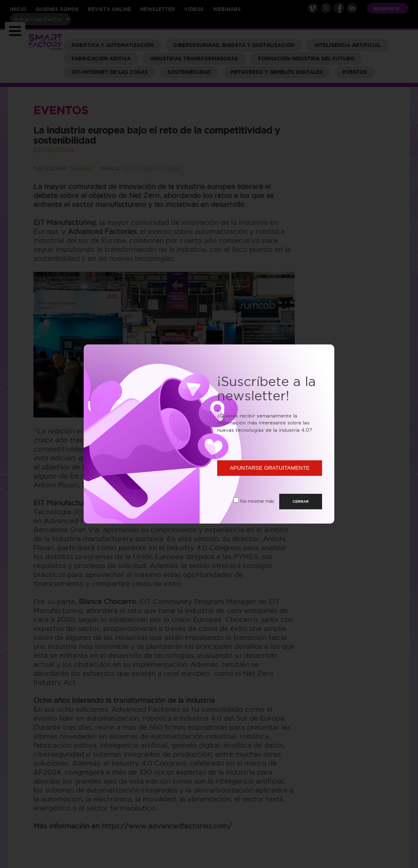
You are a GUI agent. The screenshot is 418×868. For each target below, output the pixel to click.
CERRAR (301, 502)
